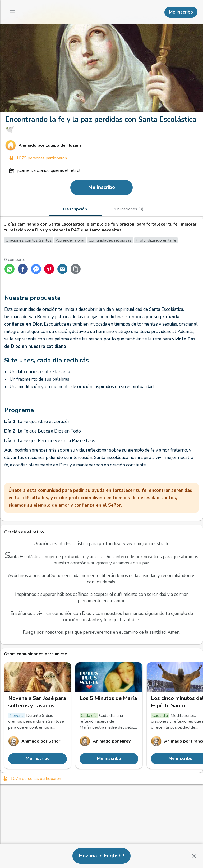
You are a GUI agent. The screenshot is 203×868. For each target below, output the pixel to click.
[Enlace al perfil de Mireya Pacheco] (109, 741)
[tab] (75, 209)
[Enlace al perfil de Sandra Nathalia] (38, 741)
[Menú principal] (12, 12)
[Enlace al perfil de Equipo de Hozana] (101, 145)
